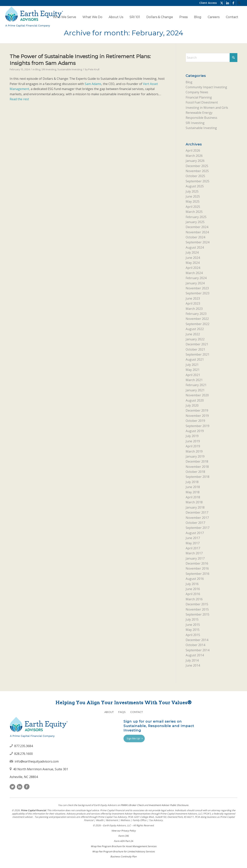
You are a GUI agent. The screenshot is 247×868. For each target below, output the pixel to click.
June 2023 (193, 298)
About (109, 712)
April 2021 (193, 375)
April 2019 (193, 446)
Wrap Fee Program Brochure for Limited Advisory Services (123, 851)
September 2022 (198, 324)
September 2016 (198, 574)
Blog (38, 69)
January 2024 (195, 283)
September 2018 (198, 477)
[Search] (239, 3)
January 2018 (195, 507)
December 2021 (197, 344)
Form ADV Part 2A (123, 841)
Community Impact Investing (206, 87)
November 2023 (197, 288)
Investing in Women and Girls (207, 108)
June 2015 (193, 625)
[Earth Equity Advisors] (34, 17)
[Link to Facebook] (233, 3)
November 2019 (197, 416)
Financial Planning (199, 97)
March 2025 (194, 212)
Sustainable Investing (70, 69)
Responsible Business (201, 118)
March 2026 (194, 156)
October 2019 (195, 421)
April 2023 (193, 303)
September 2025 (198, 181)
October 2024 (195, 237)
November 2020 (197, 395)
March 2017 (194, 553)
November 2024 (197, 232)
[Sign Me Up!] (134, 739)
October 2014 (195, 645)
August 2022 (195, 329)
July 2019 (192, 436)
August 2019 (195, 431)
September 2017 (198, 528)
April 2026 (193, 150)
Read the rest (19, 99)
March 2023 (194, 309)
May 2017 (193, 543)
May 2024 (193, 263)
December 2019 (197, 410)
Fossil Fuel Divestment (202, 102)
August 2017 (195, 533)
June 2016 (193, 589)
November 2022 (197, 319)
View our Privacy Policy (123, 831)
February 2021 (196, 385)
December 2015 (197, 604)
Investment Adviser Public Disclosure (169, 805)
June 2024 (193, 258)
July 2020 (192, 405)
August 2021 (195, 359)
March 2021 (194, 380)
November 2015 (197, 609)
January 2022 (195, 339)
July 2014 (192, 660)
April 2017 (193, 548)
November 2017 (197, 518)
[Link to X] (222, 3)
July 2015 (192, 619)
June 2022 (193, 334)
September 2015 (198, 614)
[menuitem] (239, 3)
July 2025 (192, 191)
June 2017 (193, 538)
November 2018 (197, 467)
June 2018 (193, 487)
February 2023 (196, 314)
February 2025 (196, 217)
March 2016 (194, 599)
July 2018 (192, 482)
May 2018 (193, 492)
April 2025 (193, 207)
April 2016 (193, 594)
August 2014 (195, 655)
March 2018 (194, 502)
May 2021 (193, 370)
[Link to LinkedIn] (227, 3)
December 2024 (197, 227)
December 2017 (197, 512)
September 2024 (198, 242)
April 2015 (193, 635)
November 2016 (197, 568)
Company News (197, 92)
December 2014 (197, 640)
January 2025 (195, 222)
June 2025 (193, 196)
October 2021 (195, 349)
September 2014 (198, 650)
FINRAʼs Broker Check (132, 805)
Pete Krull (94, 69)
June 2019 (193, 441)
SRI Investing (49, 69)
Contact (137, 712)
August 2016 (195, 579)
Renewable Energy (199, 113)
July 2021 (192, 365)
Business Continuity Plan (123, 857)
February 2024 (196, 278)
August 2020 (195, 400)
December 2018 (197, 461)
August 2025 (195, 186)
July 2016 (192, 584)
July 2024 (192, 252)
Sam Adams (93, 84)
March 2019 (194, 451)
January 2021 (195, 390)
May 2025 (193, 201)
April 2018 (193, 497)
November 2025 (197, 171)
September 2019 (198, 426)
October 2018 (195, 472)
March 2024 (194, 273)
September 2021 (198, 354)
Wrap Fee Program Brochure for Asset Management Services (124, 846)
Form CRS (123, 836)
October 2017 (195, 523)
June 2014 (193, 665)
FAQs (122, 712)
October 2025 (195, 176)
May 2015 (193, 630)
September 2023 (198, 293)
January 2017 (195, 558)
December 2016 (197, 563)
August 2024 (195, 247)
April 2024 (193, 268)
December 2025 (197, 166)
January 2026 (195, 161)
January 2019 (195, 456)
